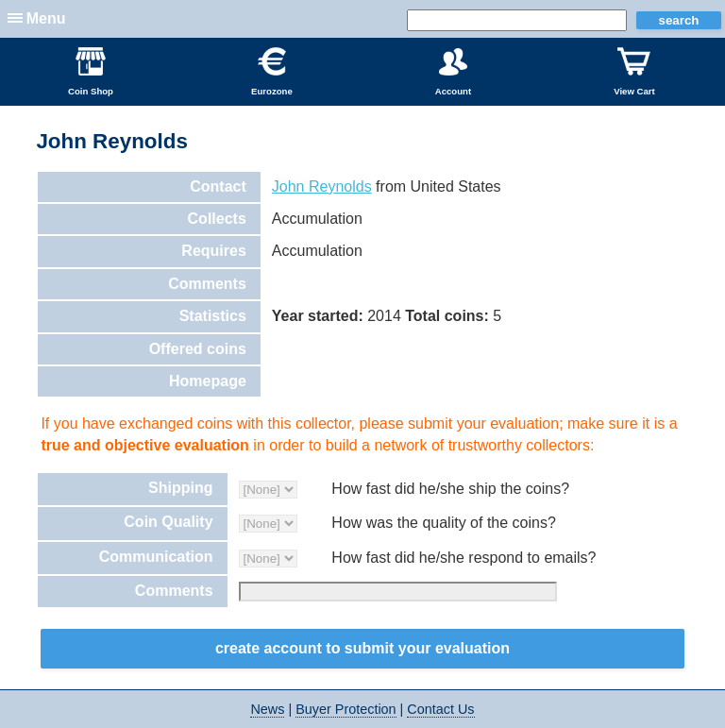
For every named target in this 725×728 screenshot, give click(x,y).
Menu (46, 18)
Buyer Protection (346, 709)
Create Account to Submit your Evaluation (362, 648)
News (267, 709)
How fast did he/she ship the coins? (450, 489)
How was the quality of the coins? (443, 523)
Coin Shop (91, 72)
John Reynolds (322, 186)
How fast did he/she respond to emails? (464, 558)
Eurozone (272, 72)
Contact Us (440, 709)
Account (453, 72)
